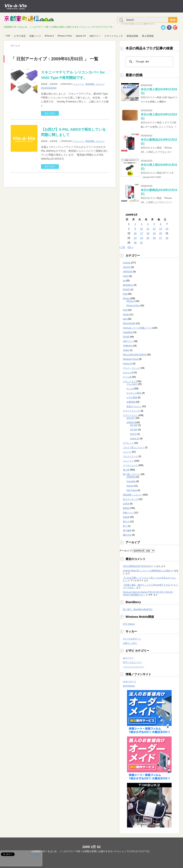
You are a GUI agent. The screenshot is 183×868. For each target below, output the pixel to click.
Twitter (126, 350)
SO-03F (134, 425)
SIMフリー (95, 36)
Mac (125, 319)
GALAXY (131, 418)
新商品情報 (132, 36)
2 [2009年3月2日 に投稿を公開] (135, 224)
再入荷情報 (148, 36)
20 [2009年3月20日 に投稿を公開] (161, 233)
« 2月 (122, 247)
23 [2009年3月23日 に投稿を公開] (135, 238)
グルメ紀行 (132, 384)
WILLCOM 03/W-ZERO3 (135, 355)
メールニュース (130, 465)
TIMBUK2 (128, 346)
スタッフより (129, 381)
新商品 (126, 508)
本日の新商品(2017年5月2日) (137, 566)
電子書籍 (127, 530)
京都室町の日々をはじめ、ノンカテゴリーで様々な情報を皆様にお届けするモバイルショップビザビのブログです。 (91, 851)
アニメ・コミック (131, 368)
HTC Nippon (129, 624)
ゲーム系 (127, 377)
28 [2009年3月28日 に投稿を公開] (167, 238)
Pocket (35, 854)
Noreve (130, 486)
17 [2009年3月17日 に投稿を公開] (142, 233)
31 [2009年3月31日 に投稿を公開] (142, 243)
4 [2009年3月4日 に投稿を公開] (148, 224)
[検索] (149, 62)
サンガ (130, 389)
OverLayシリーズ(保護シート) (137, 328)
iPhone (126, 298)
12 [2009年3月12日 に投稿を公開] (154, 229)
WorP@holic (129, 686)
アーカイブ (126, 551)
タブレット (128, 443)
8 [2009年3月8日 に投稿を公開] (129, 229)
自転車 (126, 517)
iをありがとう (130, 681)
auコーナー (128, 658)
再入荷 (126, 470)
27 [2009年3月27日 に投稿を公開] (161, 238)
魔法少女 (127, 535)
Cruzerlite (131, 481)
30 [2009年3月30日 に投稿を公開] (135, 243)
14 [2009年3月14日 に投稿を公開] (167, 229)
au (124, 281)
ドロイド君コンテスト (134, 447)
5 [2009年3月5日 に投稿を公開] (154, 224)
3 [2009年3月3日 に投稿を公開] (142, 224)
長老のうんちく (134, 406)
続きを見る (50, 113)
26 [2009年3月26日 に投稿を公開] (154, 238)
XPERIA (130, 422)
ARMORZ (131, 477)
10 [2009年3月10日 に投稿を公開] (142, 229)
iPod (125, 310)
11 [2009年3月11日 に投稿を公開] (148, 229)
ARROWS (128, 272)
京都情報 (131, 402)
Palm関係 (127, 332)
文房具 (126, 504)
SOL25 (133, 434)
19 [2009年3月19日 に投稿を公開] (154, 233)
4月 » (130, 247)
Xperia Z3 (135, 439)
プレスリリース (130, 456)
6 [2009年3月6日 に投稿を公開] (161, 224)
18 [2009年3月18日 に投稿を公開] (148, 233)
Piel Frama (132, 490)
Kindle (126, 315)
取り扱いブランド (131, 474)
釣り (125, 526)
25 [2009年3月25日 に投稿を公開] (148, 238)
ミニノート (79, 84)
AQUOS (127, 267)
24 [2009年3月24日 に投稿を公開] (142, 238)
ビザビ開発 (132, 397)
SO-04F (134, 430)
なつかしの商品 (134, 393)
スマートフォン (130, 415)
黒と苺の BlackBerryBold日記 (138, 609)
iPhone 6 (49, 36)
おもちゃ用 (128, 373)
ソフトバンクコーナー (134, 667)
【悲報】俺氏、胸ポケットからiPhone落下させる (147, 585)
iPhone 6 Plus (65, 36)
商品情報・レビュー (95, 84)
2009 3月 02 (91, 847)
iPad (125, 294)
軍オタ (126, 522)
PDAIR (126, 337)
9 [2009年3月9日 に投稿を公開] (135, 229)
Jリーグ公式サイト (132, 639)
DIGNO (126, 290)
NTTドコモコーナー (132, 662)
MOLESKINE (129, 323)
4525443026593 (49, 88)
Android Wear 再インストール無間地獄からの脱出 (147, 571)
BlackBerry (128, 285)
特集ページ (35, 36)
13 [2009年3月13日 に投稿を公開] (161, 229)
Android (127, 263)
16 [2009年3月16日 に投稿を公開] (135, 233)
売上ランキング (130, 499)
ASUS (126, 276)
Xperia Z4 (81, 36)
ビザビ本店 (20, 36)
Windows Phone (131, 359)
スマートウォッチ (114, 36)
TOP (8, 36)
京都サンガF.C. (130, 643)
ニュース (127, 452)
